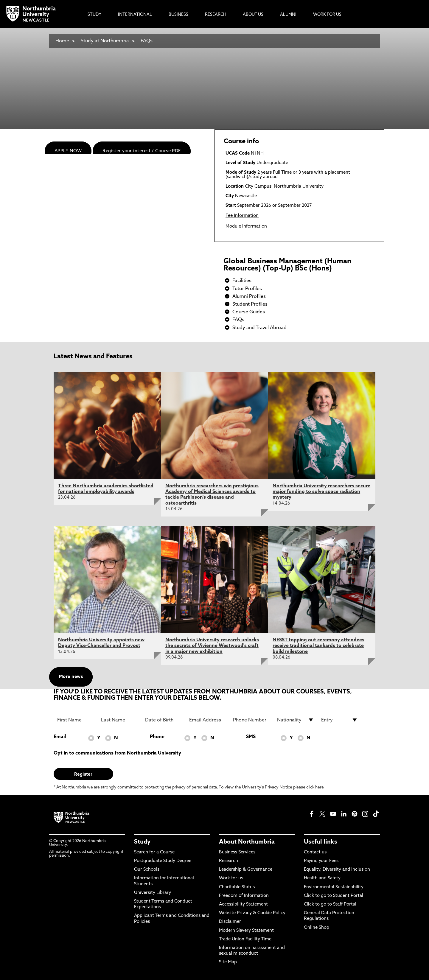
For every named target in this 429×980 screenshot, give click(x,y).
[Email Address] (208, 720)
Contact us (315, 852)
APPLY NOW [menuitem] (68, 151)
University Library (153, 893)
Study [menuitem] (94, 15)
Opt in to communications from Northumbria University (117, 753)
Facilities (242, 281)
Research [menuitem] (216, 15)
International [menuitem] (135, 15)
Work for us (231, 878)
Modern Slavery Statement (246, 931)
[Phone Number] (251, 720)
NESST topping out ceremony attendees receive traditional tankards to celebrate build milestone (318, 646)
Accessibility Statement (243, 904)
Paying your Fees (321, 861)
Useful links (321, 842)
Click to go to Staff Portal (330, 904)
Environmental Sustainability (334, 887)
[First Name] (76, 720)
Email (60, 737)
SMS (251, 737)
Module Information (246, 227)
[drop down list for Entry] (340, 720)
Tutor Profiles (247, 289)
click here (315, 787)
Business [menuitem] (178, 15)
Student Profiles (250, 304)
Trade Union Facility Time (245, 939)
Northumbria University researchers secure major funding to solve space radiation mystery (321, 492)
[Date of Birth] (164, 720)
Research (229, 861)
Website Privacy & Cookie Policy (252, 913)
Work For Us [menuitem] (327, 15)
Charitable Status (237, 887)
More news (71, 677)
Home (62, 41)
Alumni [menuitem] (288, 15)
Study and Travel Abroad (259, 328)
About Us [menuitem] (253, 15)
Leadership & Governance (246, 870)
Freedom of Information (244, 896)
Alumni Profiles (249, 297)
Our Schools (147, 870)
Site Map (228, 962)
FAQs (147, 41)
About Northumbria (247, 842)
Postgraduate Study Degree (163, 861)
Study (142, 842)
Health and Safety (322, 878)
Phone (157, 737)
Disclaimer (230, 922)
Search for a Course (154, 852)
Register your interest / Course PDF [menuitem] (142, 151)
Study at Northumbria (105, 41)
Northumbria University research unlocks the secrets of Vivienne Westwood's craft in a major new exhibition (212, 646)
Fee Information (242, 216)
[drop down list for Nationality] (296, 720)
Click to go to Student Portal (334, 896)
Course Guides (249, 312)
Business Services (237, 852)
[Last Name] (119, 720)
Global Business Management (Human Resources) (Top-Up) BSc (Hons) (287, 265)
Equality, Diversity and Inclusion (337, 870)
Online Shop (317, 928)
